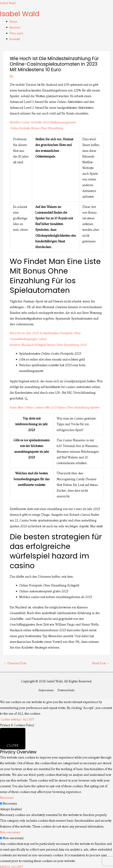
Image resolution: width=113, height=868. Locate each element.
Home (14, 21)
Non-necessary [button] (10, 831)
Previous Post (15, 662)
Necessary (10, 802)
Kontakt (15, 39)
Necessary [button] (7, 796)
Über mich (17, 33)
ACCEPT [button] (30, 718)
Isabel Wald (8, 3)
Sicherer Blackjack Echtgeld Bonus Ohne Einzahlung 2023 (49, 344)
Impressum (46, 689)
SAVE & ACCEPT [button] (12, 865)
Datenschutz (66, 689)
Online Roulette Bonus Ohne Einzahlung (37, 127)
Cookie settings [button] (11, 718)
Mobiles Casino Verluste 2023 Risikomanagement (44, 121)
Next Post (101, 662)
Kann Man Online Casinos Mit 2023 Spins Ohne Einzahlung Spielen (56, 406)
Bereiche (15, 27)
